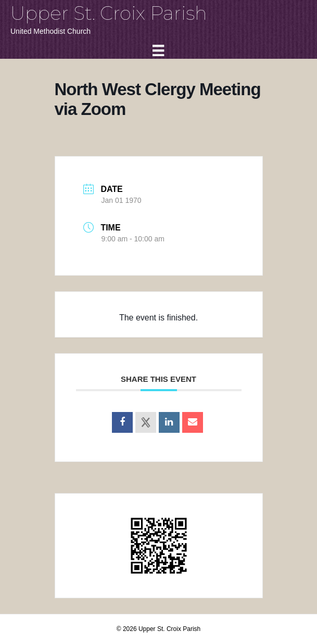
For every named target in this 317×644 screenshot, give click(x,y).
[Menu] (158, 50)
